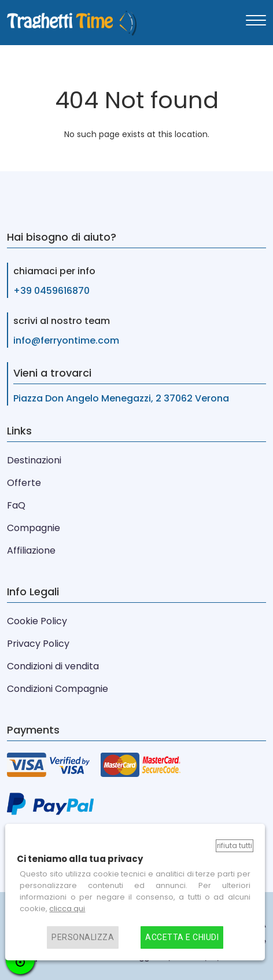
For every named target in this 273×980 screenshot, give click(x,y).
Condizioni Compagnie (58, 689)
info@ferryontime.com (66, 340)
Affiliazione (31, 550)
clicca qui (67, 909)
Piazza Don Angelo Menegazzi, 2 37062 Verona (121, 398)
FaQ (16, 505)
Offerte (24, 483)
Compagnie (34, 528)
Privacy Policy (38, 644)
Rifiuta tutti (235, 845)
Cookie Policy (37, 621)
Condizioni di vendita (53, 666)
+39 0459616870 (51, 291)
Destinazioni (34, 460)
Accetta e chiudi (182, 937)
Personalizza (83, 937)
